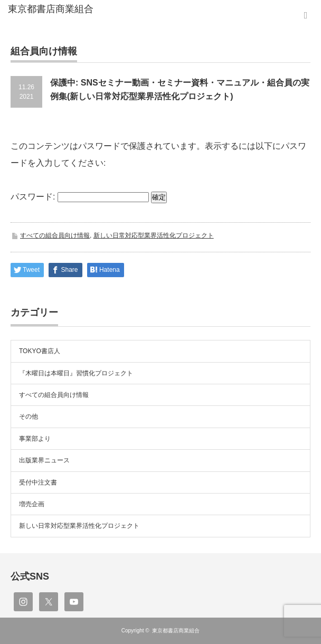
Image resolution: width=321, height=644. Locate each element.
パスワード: (80, 197)
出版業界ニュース (44, 460)
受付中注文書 (38, 482)
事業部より (35, 439)
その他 (29, 416)
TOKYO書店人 (40, 351)
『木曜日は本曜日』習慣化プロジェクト (76, 373)
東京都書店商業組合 (176, 631)
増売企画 (32, 504)
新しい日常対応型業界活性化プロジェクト (154, 235)
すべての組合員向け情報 (55, 235)
